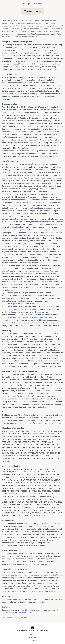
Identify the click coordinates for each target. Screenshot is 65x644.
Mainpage (27, 4)
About (32, 634)
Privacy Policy (56, 423)
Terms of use (37, 4)
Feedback (32, 637)
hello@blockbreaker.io (42, 317)
